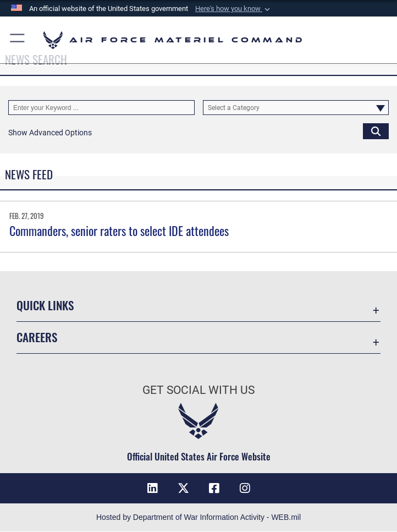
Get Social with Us (198, 390)
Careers (37, 337)
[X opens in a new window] (183, 489)
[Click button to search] (376, 131)
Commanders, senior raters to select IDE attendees (119, 231)
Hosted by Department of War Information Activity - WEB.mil (198, 518)
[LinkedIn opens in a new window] (152, 489)
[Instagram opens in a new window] (245, 489)
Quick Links (45, 305)
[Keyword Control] (101, 108)
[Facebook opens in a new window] (214, 489)
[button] (234, 9)
